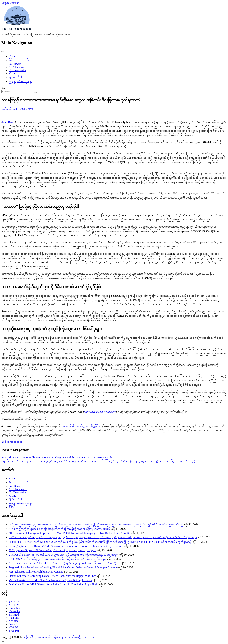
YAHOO (14, 602)
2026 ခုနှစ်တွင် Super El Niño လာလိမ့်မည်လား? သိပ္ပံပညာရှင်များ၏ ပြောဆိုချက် (52, 550)
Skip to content (10, 3)
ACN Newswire (18, 67)
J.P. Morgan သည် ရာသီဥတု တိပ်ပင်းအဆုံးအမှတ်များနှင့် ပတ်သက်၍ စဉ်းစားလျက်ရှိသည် (57, 559)
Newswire (14, 611)
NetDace (14, 621)
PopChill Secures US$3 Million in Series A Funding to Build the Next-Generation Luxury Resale (57, 457)
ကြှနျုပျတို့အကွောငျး (20, 81)
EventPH (14, 631)
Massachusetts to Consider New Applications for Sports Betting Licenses (50, 580)
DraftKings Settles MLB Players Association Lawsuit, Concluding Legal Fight (53, 584)
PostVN (13, 624)
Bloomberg (15, 608)
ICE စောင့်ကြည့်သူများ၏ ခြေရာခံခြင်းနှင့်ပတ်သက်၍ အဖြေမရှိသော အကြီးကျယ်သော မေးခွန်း (59, 529)
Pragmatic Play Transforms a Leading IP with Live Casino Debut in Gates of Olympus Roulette (63, 567)
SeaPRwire (15, 64)
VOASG (13, 627)
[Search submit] (35, 92)
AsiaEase (14, 618)
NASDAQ (15, 605)
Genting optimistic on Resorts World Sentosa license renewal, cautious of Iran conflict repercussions (66, 546)
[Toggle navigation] (3, 51)
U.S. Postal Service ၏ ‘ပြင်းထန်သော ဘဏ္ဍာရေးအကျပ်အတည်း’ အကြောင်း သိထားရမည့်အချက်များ (64, 555)
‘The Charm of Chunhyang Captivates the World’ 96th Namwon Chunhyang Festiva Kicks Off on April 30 (69, 533)
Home (12, 56)
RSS (11, 507)
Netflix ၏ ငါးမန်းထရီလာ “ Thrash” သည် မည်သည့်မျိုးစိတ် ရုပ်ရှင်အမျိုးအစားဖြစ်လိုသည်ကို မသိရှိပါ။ (64, 563)
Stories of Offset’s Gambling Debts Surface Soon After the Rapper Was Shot (52, 576)
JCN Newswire (17, 70)
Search (5, 88)
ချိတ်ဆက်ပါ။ (16, 77)
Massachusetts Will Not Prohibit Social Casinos (36, 572)
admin (30, 109)
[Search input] (17, 92)
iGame (12, 73)
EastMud (14, 615)
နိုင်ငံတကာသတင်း (19, 60)
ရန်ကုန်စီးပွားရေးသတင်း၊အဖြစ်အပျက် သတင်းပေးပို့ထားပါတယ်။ (59, 637)
